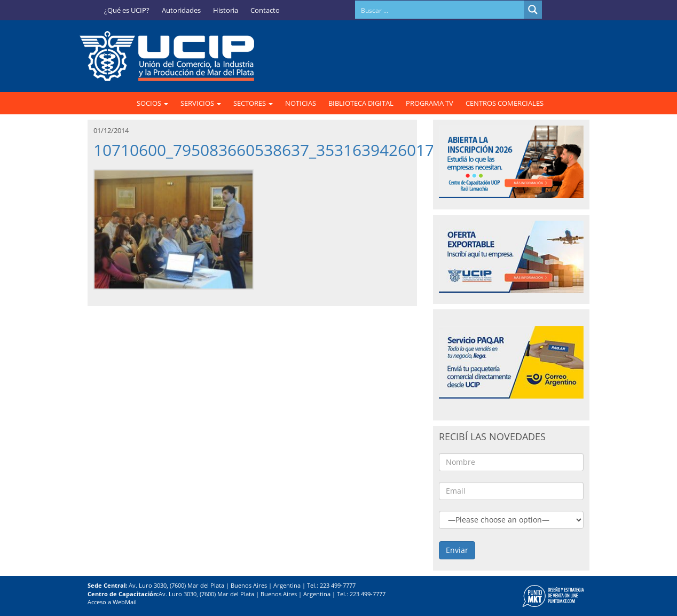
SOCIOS (152, 103)
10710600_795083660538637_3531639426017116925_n (299, 150)
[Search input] (440, 10)
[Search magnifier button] (533, 10)
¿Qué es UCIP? (127, 10)
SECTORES (253, 103)
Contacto (265, 10)
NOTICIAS (301, 103)
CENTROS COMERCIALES (505, 103)
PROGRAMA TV (430, 103)
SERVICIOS (201, 103)
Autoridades (181, 10)
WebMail (125, 602)
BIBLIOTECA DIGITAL (361, 103)
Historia (226, 10)
